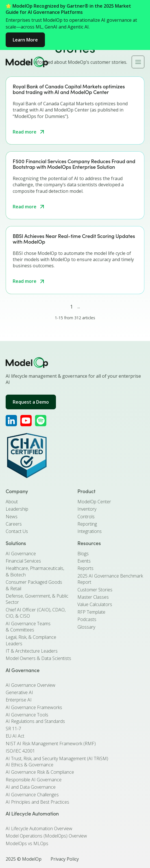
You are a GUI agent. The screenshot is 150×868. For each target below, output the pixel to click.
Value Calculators (95, 604)
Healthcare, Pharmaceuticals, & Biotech (35, 571)
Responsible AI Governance (34, 780)
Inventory (87, 509)
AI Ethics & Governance (30, 765)
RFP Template (91, 612)
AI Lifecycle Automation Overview (39, 828)
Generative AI (19, 692)
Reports (85, 568)
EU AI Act (15, 736)
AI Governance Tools (27, 715)
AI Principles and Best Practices (37, 802)
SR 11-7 (13, 729)
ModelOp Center (94, 502)
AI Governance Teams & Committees (28, 627)
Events (84, 561)
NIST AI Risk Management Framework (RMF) (51, 744)
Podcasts (87, 619)
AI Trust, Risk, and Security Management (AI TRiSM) (57, 758)
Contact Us (17, 531)
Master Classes (93, 597)
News (12, 517)
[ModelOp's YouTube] (26, 421)
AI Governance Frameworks (34, 707)
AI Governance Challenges (32, 795)
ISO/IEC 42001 (20, 751)
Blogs (83, 554)
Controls (86, 517)
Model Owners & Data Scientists (38, 658)
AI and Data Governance (31, 787)
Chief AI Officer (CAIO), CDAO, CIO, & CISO (36, 613)
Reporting (87, 524)
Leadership (17, 509)
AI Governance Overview (31, 685)
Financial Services (23, 561)
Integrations (90, 531)
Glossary (86, 627)
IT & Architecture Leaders (32, 651)
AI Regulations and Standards (35, 721)
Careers (14, 524)
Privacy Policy (65, 859)
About (12, 502)
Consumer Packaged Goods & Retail (34, 585)
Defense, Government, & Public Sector (37, 599)
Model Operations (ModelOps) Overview (46, 836)
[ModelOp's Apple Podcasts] (41, 421)
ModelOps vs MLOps (27, 843)
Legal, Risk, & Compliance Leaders (31, 640)
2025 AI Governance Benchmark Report (110, 579)
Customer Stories (95, 590)
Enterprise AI (19, 700)
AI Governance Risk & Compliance (40, 772)
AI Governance (21, 554)
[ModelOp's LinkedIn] (11, 421)
